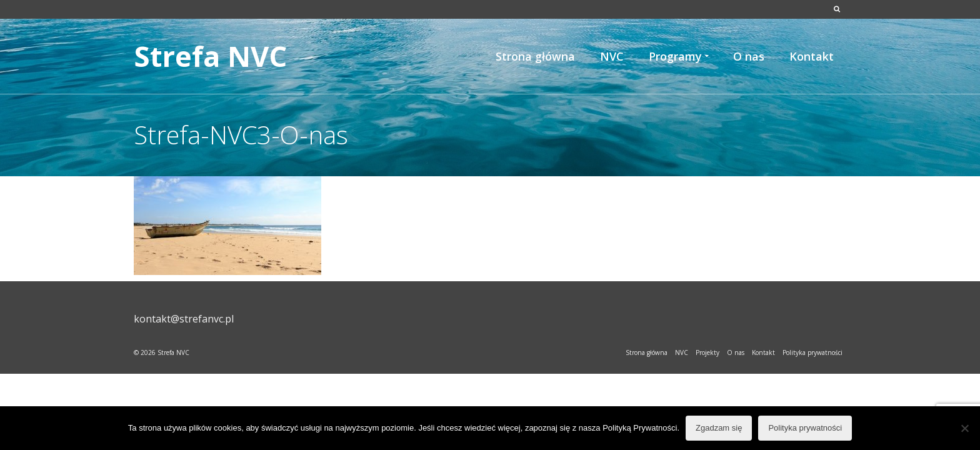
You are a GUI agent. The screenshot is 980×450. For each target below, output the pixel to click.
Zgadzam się (719, 428)
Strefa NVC (210, 56)
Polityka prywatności (805, 428)
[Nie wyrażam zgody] (964, 428)
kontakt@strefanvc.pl (184, 319)
